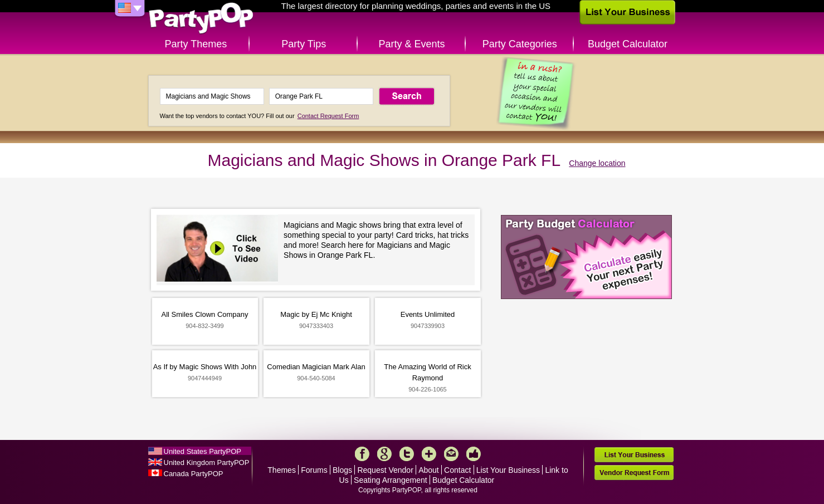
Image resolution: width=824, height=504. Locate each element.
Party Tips (304, 44)
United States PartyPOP (203, 451)
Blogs (342, 470)
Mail (451, 454)
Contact (457, 470)
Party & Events (411, 44)
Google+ (384, 454)
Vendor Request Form (634, 473)
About (429, 470)
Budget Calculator (628, 44)
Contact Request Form (328, 116)
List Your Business (508, 470)
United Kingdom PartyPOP (207, 463)
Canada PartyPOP (194, 474)
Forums (314, 470)
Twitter (407, 454)
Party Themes (196, 44)
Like (474, 454)
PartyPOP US (201, 19)
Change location (597, 163)
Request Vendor (385, 470)
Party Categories (520, 44)
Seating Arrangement (391, 480)
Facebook (362, 454)
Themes (282, 470)
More (429, 454)
